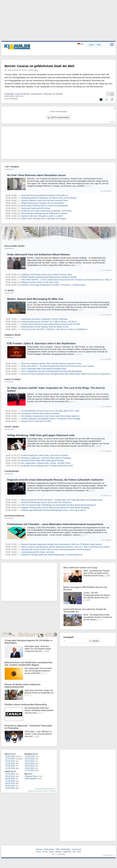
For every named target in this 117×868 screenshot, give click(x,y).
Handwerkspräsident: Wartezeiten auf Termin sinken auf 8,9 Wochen (49, 198)
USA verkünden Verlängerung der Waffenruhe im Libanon (44, 213)
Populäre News (31, 776)
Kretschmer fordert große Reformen (36, 208)
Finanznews (12, 471)
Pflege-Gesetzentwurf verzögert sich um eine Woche (43, 203)
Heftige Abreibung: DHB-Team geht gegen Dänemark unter (41, 435)
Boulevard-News (15, 246)
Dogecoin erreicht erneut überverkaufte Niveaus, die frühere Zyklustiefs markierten (55, 480)
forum (112, 122)
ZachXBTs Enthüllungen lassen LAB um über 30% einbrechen (46, 502)
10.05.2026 (10, 774)
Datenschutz (49, 849)
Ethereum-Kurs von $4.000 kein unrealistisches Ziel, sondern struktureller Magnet (28, 664)
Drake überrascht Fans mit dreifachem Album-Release (38, 254)
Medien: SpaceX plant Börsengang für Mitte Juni (35, 299)
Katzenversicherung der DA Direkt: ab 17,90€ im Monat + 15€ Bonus (49, 322)
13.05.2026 (10, 764)
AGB (58, 849)
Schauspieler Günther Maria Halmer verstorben (40, 414)
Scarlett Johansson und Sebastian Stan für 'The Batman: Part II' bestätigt (51, 419)
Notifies (53, 791)
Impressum (77, 849)
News (52, 852)
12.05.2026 (10, 766)
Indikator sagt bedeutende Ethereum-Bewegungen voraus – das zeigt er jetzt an (54, 510)
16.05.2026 (10, 756)
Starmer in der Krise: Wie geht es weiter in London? (42, 216)
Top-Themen (12, 167)
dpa (36, 70)
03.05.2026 (30, 756)
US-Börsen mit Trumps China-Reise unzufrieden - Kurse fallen (46, 211)
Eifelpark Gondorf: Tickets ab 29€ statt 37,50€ (40, 282)
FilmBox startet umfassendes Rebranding (26, 705)
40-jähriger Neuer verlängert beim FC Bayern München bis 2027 (47, 466)
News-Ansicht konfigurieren (46, 789)
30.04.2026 (30, 764)
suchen (94, 641)
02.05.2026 (30, 759)
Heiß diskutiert (31, 779)
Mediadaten (66, 849)
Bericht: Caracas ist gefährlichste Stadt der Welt (39, 66)
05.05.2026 (10, 786)
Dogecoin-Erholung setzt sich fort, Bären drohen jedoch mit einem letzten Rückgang (55, 508)
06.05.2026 (10, 783)
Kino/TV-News (13, 379)
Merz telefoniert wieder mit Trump (80, 568)
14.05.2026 (10, 761)
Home (39, 852)
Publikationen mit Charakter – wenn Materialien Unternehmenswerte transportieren (55, 524)
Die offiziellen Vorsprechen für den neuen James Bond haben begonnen (50, 416)
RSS (79, 852)
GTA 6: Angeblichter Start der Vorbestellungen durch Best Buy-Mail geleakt (51, 371)
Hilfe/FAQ (67, 852)
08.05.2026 (10, 779)
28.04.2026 (30, 768)
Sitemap (39, 849)
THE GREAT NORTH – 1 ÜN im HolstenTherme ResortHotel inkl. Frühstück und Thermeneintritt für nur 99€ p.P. (66, 280)
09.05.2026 (10, 776)
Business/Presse (15, 516)
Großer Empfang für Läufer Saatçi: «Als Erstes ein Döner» (45, 455)
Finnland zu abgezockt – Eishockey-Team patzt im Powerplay (46, 458)
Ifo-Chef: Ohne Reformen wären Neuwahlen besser (37, 175)
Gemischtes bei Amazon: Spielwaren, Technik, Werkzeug (44, 319)
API (74, 852)
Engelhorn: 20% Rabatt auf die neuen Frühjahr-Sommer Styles (47, 275)
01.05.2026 (30, 761)
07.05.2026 (10, 781)
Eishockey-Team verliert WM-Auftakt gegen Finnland (42, 461)
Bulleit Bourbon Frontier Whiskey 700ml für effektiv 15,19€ (45, 327)
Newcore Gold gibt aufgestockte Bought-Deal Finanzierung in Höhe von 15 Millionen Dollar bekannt (61, 544)
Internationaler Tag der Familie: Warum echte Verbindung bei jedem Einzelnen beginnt (56, 550)
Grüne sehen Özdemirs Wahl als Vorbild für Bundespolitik (44, 206)
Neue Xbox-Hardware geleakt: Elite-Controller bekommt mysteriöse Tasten (51, 364)
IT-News (9, 290)
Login (91, 45)
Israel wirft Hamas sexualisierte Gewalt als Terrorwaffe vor (45, 195)
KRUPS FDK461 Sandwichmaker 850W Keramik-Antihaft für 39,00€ (49, 277)
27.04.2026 (30, 771)
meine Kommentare (35, 791)
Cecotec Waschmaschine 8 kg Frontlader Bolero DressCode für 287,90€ (50, 324)
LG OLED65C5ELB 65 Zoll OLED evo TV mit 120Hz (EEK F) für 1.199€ (50, 411)
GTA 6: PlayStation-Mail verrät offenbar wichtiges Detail (44, 369)
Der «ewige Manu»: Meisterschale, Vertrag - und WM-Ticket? (46, 463)
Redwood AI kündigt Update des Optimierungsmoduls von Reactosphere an (52, 555)
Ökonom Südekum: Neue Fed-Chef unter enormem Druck (45, 201)
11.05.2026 (10, 768)
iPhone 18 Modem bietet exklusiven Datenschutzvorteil (23, 686)
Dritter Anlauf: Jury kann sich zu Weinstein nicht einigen (44, 219)
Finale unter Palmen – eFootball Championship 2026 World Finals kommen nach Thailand (58, 366)
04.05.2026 (10, 788)
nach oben (108, 855)
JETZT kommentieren (58, 117)
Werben (59, 852)
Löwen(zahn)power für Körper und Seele (38, 552)
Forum (45, 852)
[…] (87, 186)
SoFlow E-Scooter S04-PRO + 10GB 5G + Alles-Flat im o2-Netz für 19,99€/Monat (54, 329)
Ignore (46, 791)
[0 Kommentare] (11, 99)
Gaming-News (13, 335)
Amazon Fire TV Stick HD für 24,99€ (36, 421)
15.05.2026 (10, 759)
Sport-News (12, 427)
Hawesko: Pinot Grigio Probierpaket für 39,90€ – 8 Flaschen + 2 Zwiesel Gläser (53, 285)
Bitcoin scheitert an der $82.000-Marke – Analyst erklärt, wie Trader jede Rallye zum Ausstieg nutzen (62, 500)
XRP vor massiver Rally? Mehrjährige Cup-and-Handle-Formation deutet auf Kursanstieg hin (59, 505)
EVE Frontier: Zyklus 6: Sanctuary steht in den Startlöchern (42, 343)
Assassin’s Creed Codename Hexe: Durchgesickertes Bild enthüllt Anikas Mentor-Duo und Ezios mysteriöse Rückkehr (69, 374)
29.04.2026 (30, 766)
